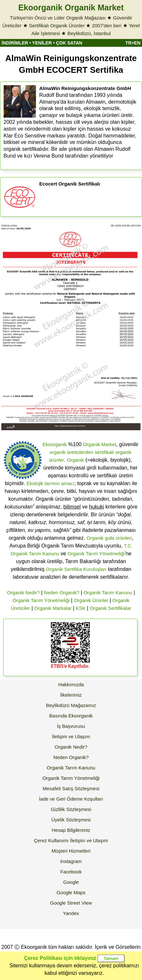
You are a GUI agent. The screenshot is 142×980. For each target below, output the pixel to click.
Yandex (71, 913)
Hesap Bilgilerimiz (71, 830)
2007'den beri (107, 26)
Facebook (71, 872)
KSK (81, 608)
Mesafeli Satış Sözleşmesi (71, 788)
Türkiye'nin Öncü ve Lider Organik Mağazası (58, 18)
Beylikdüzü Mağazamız (71, 705)
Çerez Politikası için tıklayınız (60, 958)
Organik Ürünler (91, 600)
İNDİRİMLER (15, 43)
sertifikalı (104, 452)
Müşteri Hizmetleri (71, 851)
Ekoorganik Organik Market (71, 7)
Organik (76, 460)
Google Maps (71, 892)
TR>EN (133, 43)
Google (71, 882)
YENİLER (42, 43)
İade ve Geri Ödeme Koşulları (71, 799)
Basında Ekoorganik (71, 716)
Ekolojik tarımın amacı (51, 483)
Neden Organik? (62, 593)
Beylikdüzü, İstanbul (89, 33)
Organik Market (100, 444)
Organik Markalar (53, 608)
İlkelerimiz (71, 695)
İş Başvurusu (71, 726)
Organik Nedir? (24, 593)
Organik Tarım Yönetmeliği (96, 554)
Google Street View (71, 903)
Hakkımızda (71, 684)
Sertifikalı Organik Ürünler (57, 26)
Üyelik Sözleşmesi (71, 820)
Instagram (71, 861)
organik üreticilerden (71, 452)
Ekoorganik (55, 444)
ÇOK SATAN (69, 43)
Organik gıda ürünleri (109, 538)
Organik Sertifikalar (111, 608)
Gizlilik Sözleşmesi (71, 809)
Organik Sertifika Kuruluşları (76, 569)
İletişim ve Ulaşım (71, 736)
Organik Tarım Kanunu (108, 593)
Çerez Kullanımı (51, 840)
